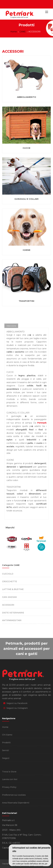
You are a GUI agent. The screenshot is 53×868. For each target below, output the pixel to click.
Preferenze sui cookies (14, 795)
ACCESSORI (8, 605)
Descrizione (11, 326)
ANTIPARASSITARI (12, 620)
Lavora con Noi (10, 779)
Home (14, 32)
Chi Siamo (7, 735)
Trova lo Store (9, 772)
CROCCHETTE (10, 581)
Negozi (6, 758)
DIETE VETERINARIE (13, 613)
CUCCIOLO (8, 574)
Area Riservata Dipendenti (16, 803)
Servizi (6, 750)
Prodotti (6, 743)
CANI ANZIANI (10, 597)
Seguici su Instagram (16, 708)
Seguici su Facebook (15, 703)
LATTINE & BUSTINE (13, 589)
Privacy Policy (9, 787)
